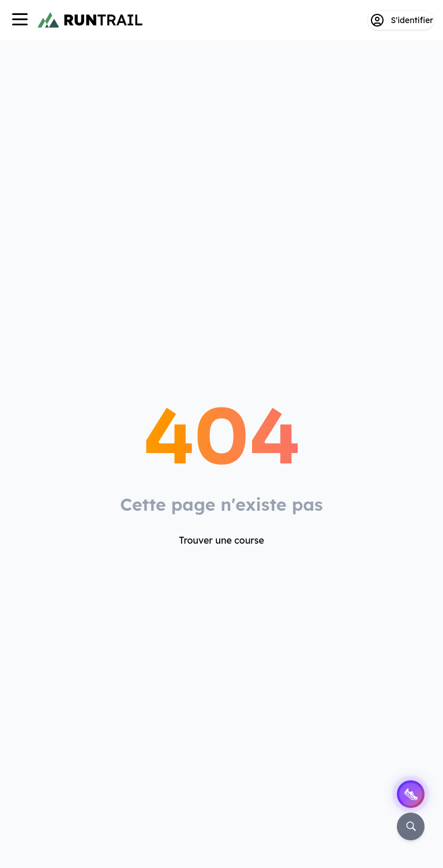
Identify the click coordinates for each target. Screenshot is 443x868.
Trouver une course (221, 540)
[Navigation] (20, 20)
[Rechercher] (411, 826)
